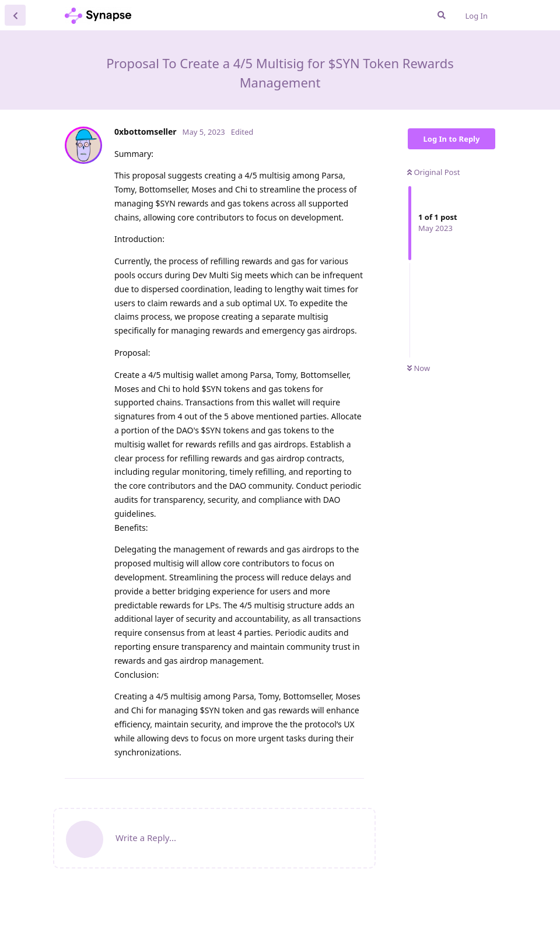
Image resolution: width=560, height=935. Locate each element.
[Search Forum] (442, 15)
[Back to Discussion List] (15, 15)
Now (419, 368)
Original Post (433, 172)
